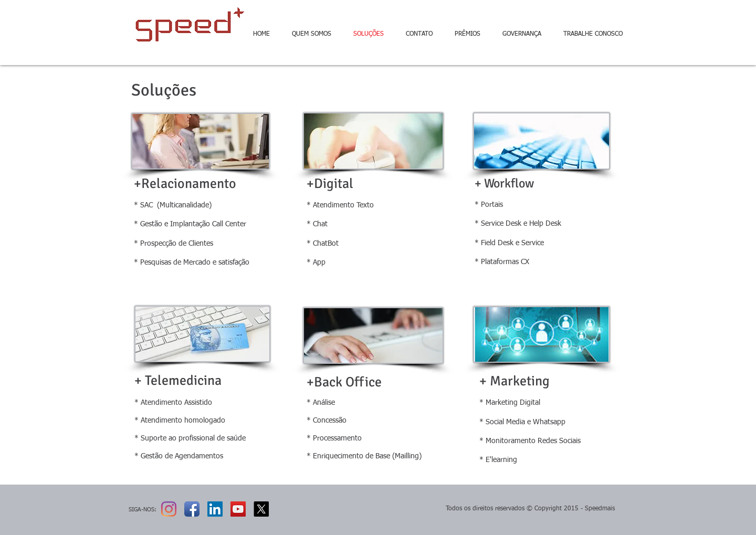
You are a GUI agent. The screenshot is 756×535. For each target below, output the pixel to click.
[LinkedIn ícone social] (215, 509)
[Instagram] (169, 509)
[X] (261, 509)
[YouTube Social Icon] (238, 509)
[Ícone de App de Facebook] (192, 509)
